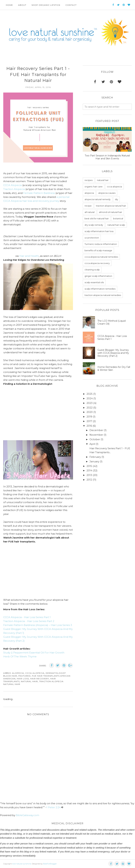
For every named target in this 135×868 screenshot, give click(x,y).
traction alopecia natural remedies (103, 295)
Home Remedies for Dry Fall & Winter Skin (114, 368)
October (95, 439)
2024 (90, 398)
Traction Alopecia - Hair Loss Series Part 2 (29, 621)
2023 (90, 403)
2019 (89, 417)
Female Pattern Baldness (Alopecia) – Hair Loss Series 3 (38, 625)
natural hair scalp (116, 225)
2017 (89, 421)
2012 (89, 480)
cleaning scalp (92, 270)
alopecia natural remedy (98, 199)
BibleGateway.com (28, 815)
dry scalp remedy (94, 225)
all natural (90, 212)
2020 (90, 412)
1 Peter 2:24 (54, 807)
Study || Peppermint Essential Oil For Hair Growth (34, 653)
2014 (89, 470)
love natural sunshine (22, 864)
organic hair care (94, 187)
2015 (89, 466)
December (96, 430)
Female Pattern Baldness (39, 193)
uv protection (92, 238)
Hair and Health (29, 256)
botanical (118, 218)
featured (25, 676)
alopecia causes (107, 193)
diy (116, 199)
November (96, 435)
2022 (90, 408)
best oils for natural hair (97, 218)
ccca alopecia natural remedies (101, 257)
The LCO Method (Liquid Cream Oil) (111, 322)
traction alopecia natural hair (111, 206)
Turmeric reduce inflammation (101, 244)
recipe (88, 206)
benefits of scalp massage (98, 250)
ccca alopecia (35, 673)
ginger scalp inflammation (98, 276)
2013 (89, 475)
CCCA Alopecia (12, 185)
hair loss (23, 679)
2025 (90, 394)
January (94, 461)
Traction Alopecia (14, 189)
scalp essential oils (94, 282)
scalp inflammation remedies (100, 289)
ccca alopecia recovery (97, 263)
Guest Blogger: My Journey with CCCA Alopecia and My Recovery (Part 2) (113, 353)
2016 (89, 426)
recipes (89, 180)
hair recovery (40, 679)
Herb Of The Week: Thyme (20, 656)
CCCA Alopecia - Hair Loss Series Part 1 (27, 617)
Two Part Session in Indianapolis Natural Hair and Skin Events (107, 157)
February (95, 457)
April (92, 444)
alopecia (18, 673)
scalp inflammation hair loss (99, 231)
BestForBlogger (50, 864)
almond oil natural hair (111, 212)
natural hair (29, 681)
